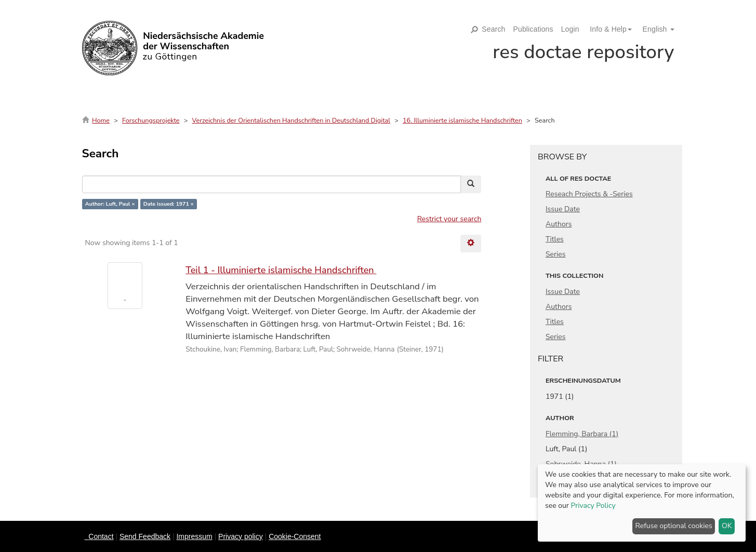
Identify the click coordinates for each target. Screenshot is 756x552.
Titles (555, 239)
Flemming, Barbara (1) (582, 434)
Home (101, 120)
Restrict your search (449, 219)
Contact (101, 536)
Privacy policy (241, 536)
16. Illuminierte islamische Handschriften (462, 120)
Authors (559, 224)
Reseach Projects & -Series (589, 194)
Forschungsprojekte (151, 120)
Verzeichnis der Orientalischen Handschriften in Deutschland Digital (291, 120)
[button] (607, 29)
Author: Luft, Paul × (110, 204)
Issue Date (563, 209)
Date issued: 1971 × (169, 204)
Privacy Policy (593, 506)
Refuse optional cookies (674, 526)
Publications (533, 29)
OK (727, 526)
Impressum (194, 536)
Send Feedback (145, 536)
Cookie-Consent (295, 536)
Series (556, 254)
